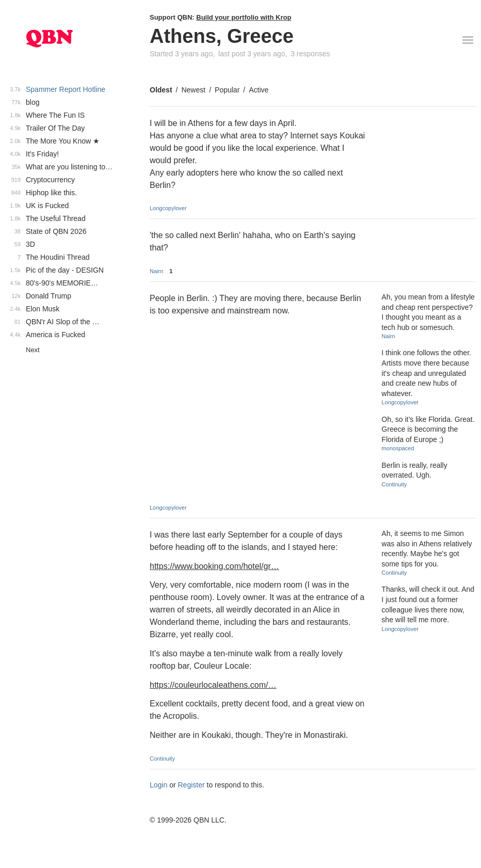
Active (259, 90)
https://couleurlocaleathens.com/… (213, 685)
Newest (193, 90)
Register (191, 785)
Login (158, 785)
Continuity (394, 484)
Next (33, 350)
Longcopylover (168, 208)
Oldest (161, 90)
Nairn (156, 271)
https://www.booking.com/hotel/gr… (214, 566)
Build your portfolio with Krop (244, 17)
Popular (227, 90)
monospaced (398, 448)
